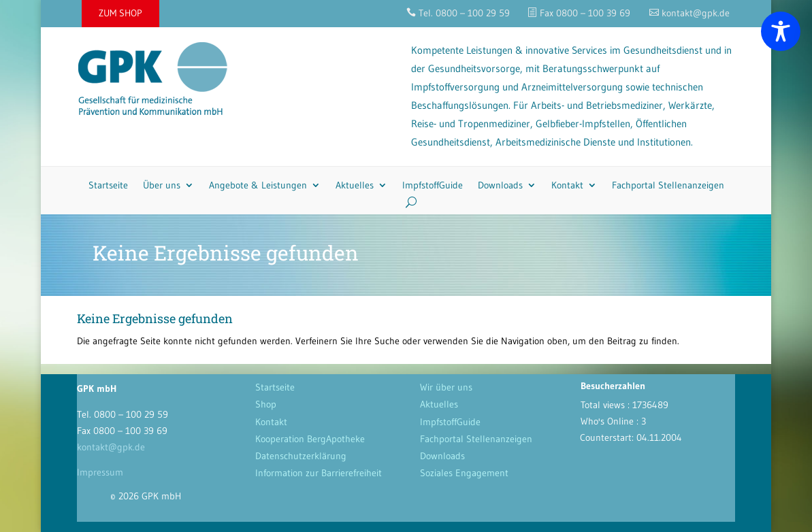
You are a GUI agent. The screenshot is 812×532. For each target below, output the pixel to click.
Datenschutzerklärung (301, 456)
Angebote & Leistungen (258, 185)
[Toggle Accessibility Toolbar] (781, 31)
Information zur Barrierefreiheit (319, 473)
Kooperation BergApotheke (310, 439)
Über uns (162, 185)
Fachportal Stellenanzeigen (668, 185)
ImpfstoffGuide (433, 185)
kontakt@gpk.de (111, 447)
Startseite (108, 185)
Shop (266, 404)
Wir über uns (446, 387)
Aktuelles (355, 185)
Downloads (500, 185)
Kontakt (567, 185)
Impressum (100, 472)
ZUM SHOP (120, 13)
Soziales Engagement (464, 473)
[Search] (406, 202)
